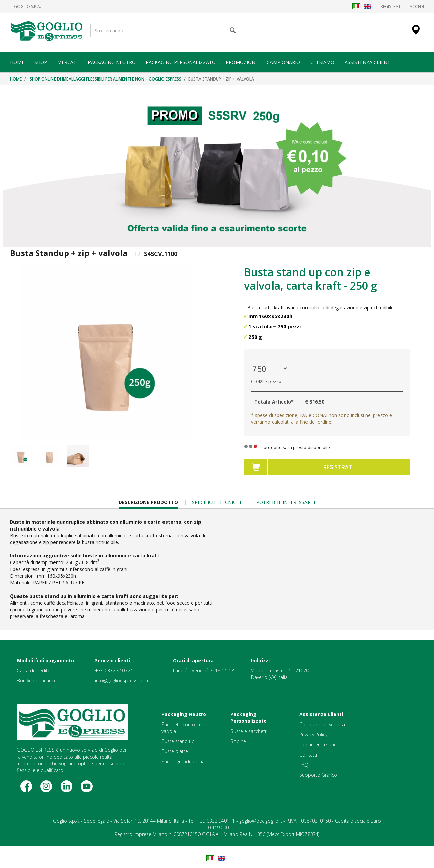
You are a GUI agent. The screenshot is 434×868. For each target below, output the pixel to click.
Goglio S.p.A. (28, 7)
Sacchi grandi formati (184, 761)
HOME (17, 62)
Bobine (238, 741)
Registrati (391, 7)
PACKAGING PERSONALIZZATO (181, 62)
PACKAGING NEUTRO (112, 62)
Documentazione (318, 745)
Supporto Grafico (318, 775)
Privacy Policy (313, 734)
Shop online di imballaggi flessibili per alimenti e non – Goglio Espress (105, 79)
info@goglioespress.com (121, 681)
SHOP (41, 62)
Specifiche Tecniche (217, 502)
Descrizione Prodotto (148, 504)
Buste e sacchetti (249, 731)
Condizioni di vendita (322, 724)
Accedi (417, 7)
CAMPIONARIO (283, 62)
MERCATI (67, 62)
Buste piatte (175, 751)
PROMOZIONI (241, 62)
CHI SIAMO (322, 62)
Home (16, 79)
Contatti (308, 755)
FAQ (304, 765)
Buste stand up (178, 741)
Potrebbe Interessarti (286, 502)
